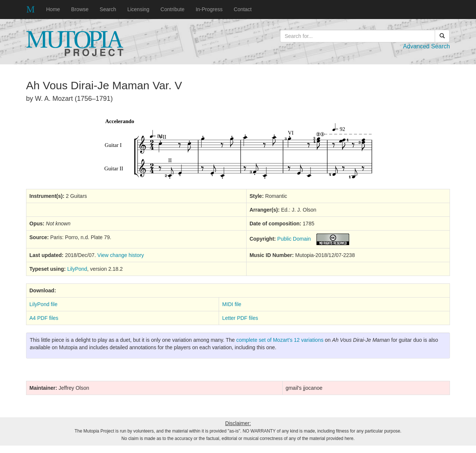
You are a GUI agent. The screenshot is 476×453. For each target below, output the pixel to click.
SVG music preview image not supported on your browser (238, 149)
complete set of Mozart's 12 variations (280, 340)
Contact (243, 9)
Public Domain (294, 239)
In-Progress (209, 9)
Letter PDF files (240, 318)
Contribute (173, 9)
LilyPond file (44, 304)
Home (53, 9)
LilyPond (77, 269)
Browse (80, 9)
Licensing (138, 9)
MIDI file (231, 304)
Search (108, 9)
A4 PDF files (44, 318)
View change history (121, 255)
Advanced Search (427, 46)
